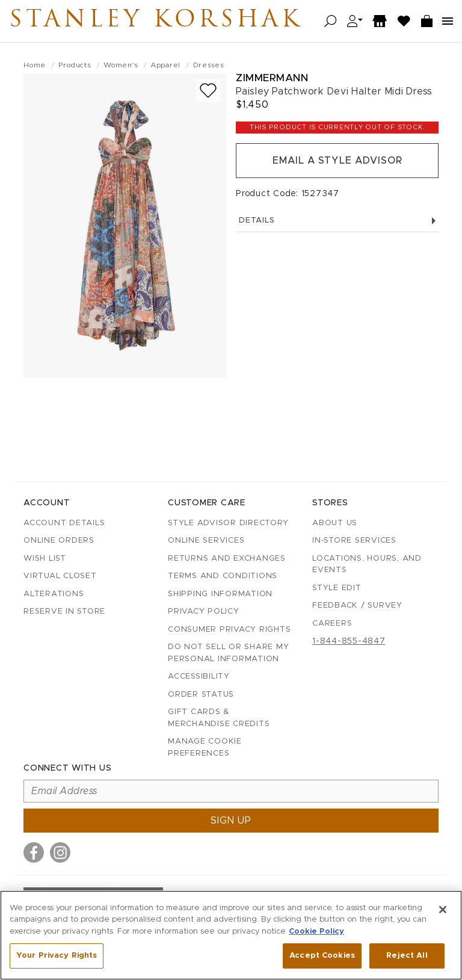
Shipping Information (220, 594)
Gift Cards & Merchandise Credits (219, 718)
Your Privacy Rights (57, 956)
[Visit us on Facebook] (34, 852)
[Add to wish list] (208, 91)
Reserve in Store (64, 612)
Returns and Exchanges (227, 559)
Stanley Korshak (156, 21)
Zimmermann (272, 78)
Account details (64, 523)
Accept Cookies (322, 956)
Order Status (201, 695)
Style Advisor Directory (228, 523)
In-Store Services (354, 541)
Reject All (407, 956)
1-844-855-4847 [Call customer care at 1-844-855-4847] (349, 641)
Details (337, 220)
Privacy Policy (204, 612)
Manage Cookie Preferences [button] (205, 747)
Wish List (45, 559)
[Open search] (331, 21)
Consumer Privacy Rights (229, 630)
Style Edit (337, 588)
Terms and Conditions (223, 576)
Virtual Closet (60, 576)
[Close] (443, 910)
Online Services (206, 541)
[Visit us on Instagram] (60, 852)
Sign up (231, 821)
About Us (335, 523)
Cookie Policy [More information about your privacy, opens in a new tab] (316, 932)
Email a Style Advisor (337, 161)
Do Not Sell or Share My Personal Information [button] (228, 653)
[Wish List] (404, 21)
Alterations (54, 594)
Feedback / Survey (357, 606)
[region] (231, 935)
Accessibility (199, 676)
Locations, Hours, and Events (367, 565)
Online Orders (59, 541)
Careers (332, 624)
